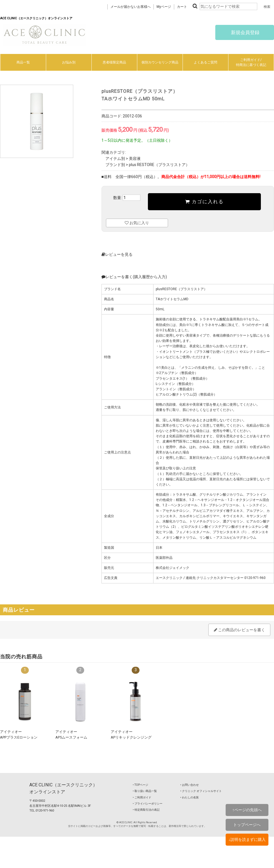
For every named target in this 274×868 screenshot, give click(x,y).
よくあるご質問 (206, 62)
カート (182, 7)
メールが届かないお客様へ (131, 7)
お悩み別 (69, 62)
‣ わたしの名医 (190, 797)
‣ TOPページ (140, 785)
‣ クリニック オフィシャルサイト (201, 791)
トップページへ (247, 825)
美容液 (135, 159)
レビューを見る (117, 254)
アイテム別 (115, 159)
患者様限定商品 (114, 62)
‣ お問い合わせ (190, 785)
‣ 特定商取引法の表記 (146, 810)
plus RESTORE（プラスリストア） (159, 165)
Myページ (164, 7)
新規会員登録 (245, 32)
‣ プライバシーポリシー (148, 804)
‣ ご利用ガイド (142, 797)
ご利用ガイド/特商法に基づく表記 (251, 62)
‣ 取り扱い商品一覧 (145, 791)
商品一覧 (23, 62)
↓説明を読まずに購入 (247, 839)
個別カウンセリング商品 (160, 62)
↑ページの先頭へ (247, 810)
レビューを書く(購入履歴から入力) (134, 277)
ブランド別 (115, 165)
